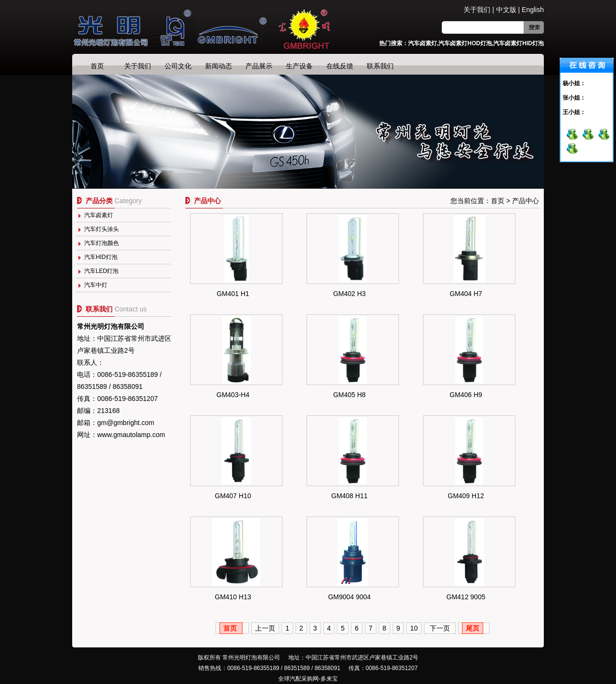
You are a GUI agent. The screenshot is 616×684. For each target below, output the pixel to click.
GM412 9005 (466, 597)
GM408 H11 (349, 496)
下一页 (440, 628)
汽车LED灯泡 (101, 271)
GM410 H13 (233, 597)
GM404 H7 (466, 294)
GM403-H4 (233, 395)
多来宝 (329, 679)
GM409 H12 (466, 496)
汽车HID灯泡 (101, 257)
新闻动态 (218, 66)
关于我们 (477, 10)
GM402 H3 (349, 294)
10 (414, 628)
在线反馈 (340, 66)
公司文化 (178, 66)
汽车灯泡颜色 (102, 243)
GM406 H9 (466, 395)
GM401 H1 (233, 294)
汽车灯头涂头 (102, 229)
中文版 (506, 10)
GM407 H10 (233, 496)
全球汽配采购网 (298, 679)
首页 (97, 66)
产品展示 (259, 66)
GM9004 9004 (350, 597)
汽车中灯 (96, 285)
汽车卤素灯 (99, 215)
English (533, 10)
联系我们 (380, 66)
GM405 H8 (349, 395)
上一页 (265, 628)
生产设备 (299, 66)
